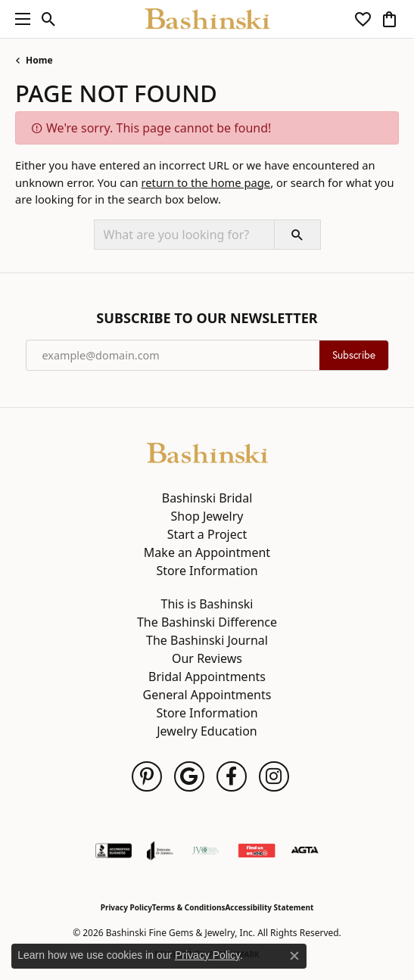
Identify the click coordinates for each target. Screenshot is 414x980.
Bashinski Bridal (207, 498)
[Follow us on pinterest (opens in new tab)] (147, 776)
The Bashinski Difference (207, 622)
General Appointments (207, 695)
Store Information (207, 571)
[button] (49, 19)
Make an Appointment (207, 552)
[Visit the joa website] (160, 851)
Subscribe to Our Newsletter (207, 319)
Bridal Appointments (207, 677)
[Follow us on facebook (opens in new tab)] (232, 776)
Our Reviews (207, 658)
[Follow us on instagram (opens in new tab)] (274, 776)
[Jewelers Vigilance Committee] (205, 851)
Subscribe (354, 355)
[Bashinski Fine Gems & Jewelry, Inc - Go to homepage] (207, 452)
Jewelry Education (207, 731)
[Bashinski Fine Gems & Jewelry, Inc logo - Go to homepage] (207, 19)
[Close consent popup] (294, 956)
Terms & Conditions (189, 907)
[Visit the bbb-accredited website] (114, 851)
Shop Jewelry (207, 516)
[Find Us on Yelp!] (257, 851)
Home (39, 60)
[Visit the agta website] (304, 851)
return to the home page (205, 182)
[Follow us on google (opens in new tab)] (189, 776)
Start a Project (207, 534)
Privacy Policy (126, 907)
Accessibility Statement (269, 907)
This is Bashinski (207, 604)
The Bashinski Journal (207, 640)
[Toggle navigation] (19, 19)
